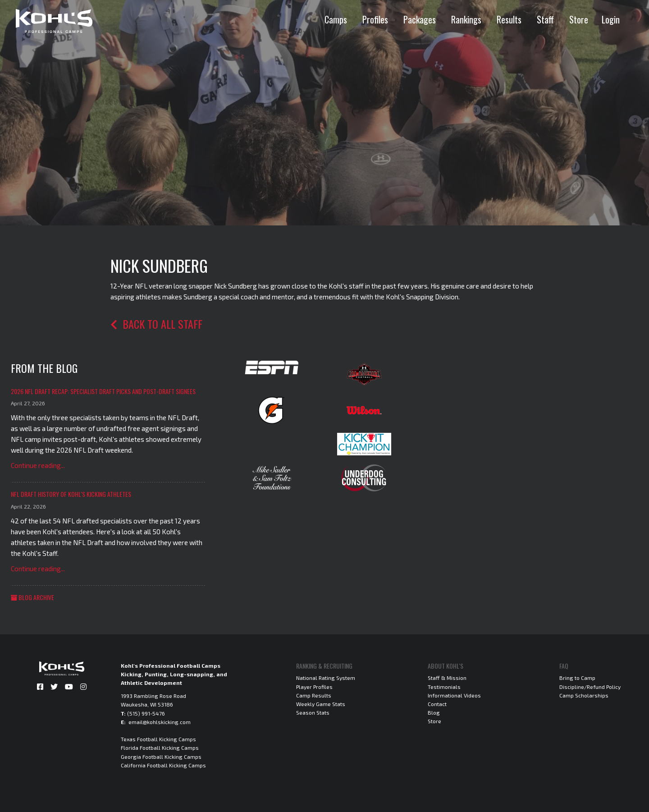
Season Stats (313, 712)
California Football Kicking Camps (163, 765)
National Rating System (326, 678)
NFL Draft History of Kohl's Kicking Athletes (71, 494)
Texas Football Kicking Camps (158, 739)
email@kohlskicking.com (160, 722)
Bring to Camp (577, 678)
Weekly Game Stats (321, 704)
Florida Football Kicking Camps (160, 748)
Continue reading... (38, 465)
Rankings (466, 19)
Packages (420, 19)
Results (509, 19)
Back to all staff (156, 324)
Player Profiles (314, 687)
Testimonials (444, 687)
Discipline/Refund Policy (590, 687)
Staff (545, 19)
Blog (434, 712)
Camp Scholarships (584, 695)
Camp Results (314, 695)
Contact (437, 704)
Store (579, 19)
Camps (336, 19)
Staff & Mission (447, 678)
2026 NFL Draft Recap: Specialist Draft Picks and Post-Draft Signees (103, 391)
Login (611, 19)
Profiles (375, 19)
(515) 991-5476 (146, 713)
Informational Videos (454, 695)
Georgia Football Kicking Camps (161, 757)
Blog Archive (32, 597)
